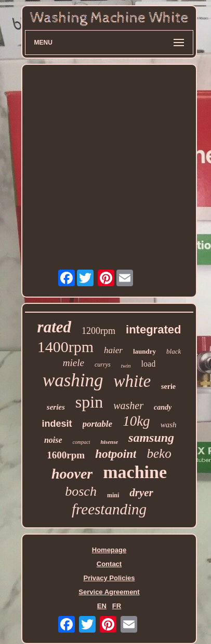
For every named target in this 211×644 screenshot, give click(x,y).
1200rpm (98, 331)
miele (74, 363)
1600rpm (66, 455)
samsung (151, 438)
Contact (109, 564)
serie (168, 387)
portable (98, 424)
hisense (109, 442)
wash (169, 425)
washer (128, 405)
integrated (153, 330)
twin (126, 366)
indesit (57, 424)
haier (113, 350)
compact (82, 442)
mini (113, 495)
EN (102, 606)
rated (54, 327)
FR (117, 606)
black (174, 351)
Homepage (109, 550)
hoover (72, 474)
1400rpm (65, 347)
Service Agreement (109, 592)
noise (53, 440)
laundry (144, 351)
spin (89, 402)
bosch (81, 491)
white (133, 381)
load (149, 364)
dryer (141, 493)
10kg (136, 421)
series (56, 407)
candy (163, 407)
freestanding (109, 509)
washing (73, 380)
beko (159, 453)
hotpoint (116, 454)
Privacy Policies (109, 578)
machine (135, 472)
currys (103, 365)
